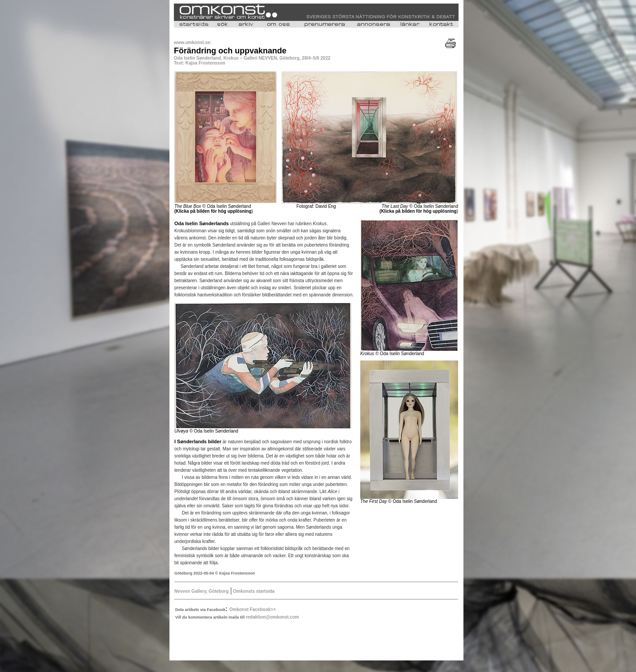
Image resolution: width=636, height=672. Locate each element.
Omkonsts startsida (253, 591)
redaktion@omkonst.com (272, 617)
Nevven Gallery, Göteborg (201, 591)
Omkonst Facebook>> (253, 609)
